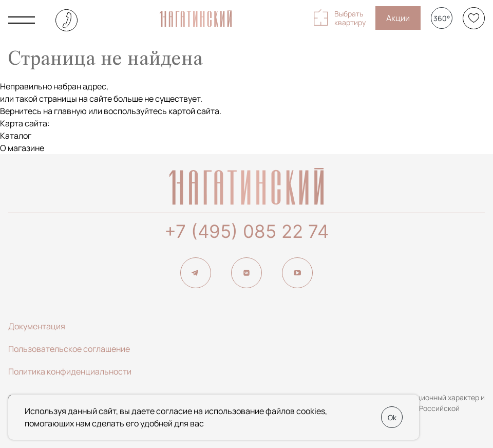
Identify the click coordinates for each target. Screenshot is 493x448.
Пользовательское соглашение (69, 349)
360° (442, 18)
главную (70, 111)
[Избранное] (474, 18)
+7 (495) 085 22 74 (246, 231)
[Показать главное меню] (22, 20)
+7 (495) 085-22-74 (67, 20)
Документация (37, 326)
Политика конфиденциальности (70, 371)
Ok (392, 417)
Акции (398, 18)
